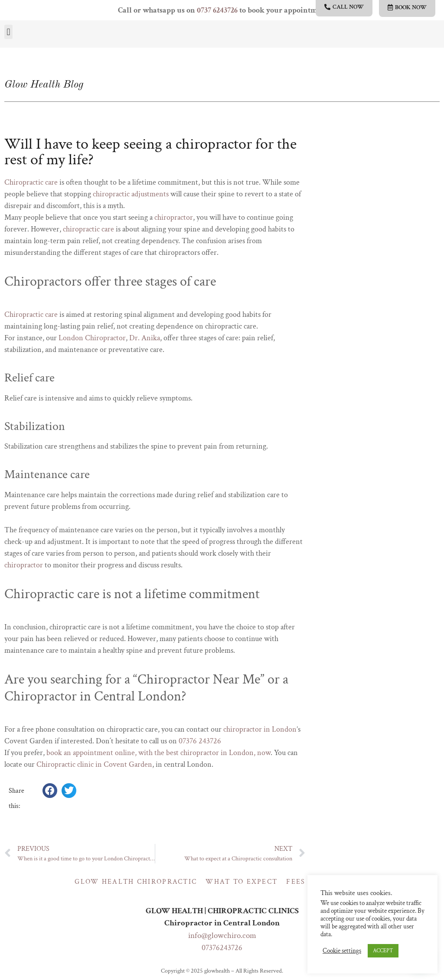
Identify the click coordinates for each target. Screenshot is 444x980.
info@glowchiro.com (222, 936)
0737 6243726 (217, 10)
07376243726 (222, 948)
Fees (296, 882)
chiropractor (174, 217)
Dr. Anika (145, 338)
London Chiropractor (92, 338)
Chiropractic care (31, 182)
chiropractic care (88, 229)
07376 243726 (200, 741)
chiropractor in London (260, 729)
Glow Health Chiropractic (136, 882)
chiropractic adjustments (131, 194)
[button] (8, 32)
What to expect (242, 882)
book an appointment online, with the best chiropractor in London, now (158, 753)
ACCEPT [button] (383, 951)
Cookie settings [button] (342, 951)
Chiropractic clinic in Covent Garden (94, 764)
